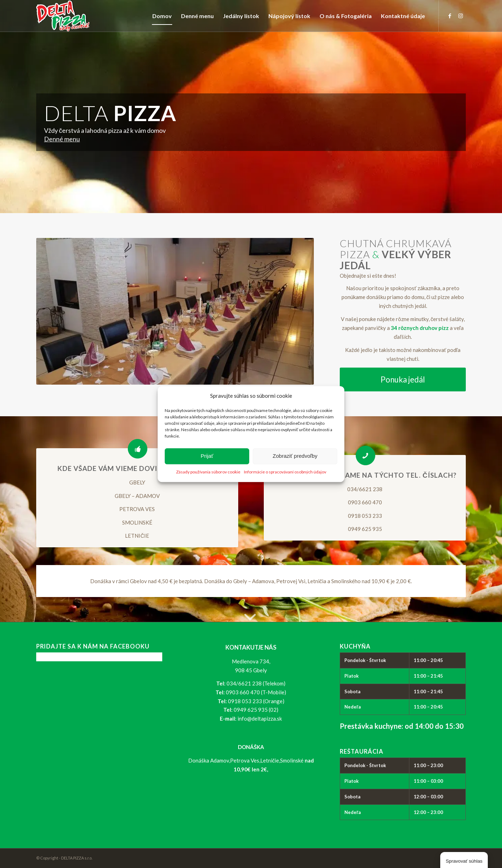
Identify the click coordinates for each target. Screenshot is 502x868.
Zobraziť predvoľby (295, 456)
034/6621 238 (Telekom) (256, 683)
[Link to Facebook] (450, 16)
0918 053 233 (365, 516)
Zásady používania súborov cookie (208, 472)
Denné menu (62, 139)
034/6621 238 (365, 489)
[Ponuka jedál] (403, 379)
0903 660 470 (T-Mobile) (256, 692)
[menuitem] (162, 16)
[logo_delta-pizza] (63, 16)
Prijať (207, 456)
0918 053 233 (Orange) (256, 701)
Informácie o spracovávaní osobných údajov (285, 472)
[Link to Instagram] (460, 16)
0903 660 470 (365, 502)
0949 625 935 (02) (256, 710)
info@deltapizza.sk (260, 718)
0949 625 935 (365, 529)
